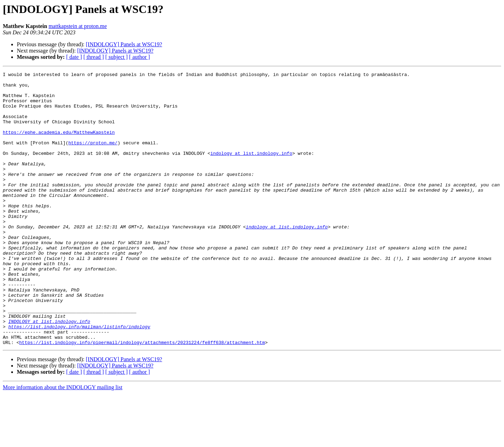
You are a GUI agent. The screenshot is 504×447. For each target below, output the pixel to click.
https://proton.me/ (93, 156)
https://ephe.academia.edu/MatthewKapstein (59, 144)
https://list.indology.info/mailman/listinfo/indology (79, 377)
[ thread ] (94, 57)
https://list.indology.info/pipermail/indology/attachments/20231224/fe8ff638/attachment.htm (142, 396)
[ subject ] (117, 57)
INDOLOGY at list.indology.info (49, 371)
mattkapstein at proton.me (78, 26)
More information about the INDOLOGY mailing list (63, 441)
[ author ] (140, 57)
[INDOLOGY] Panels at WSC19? (124, 44)
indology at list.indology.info (251, 169)
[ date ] (74, 57)
